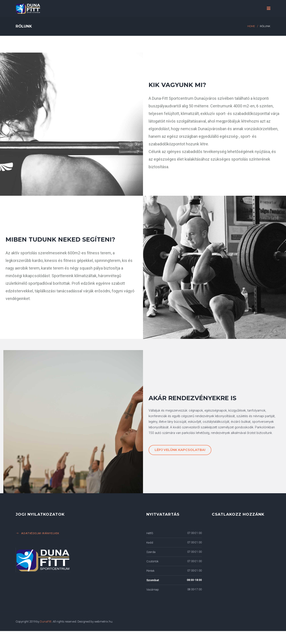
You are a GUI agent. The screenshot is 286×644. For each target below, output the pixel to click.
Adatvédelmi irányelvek (40, 533)
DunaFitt (46, 621)
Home (251, 26)
